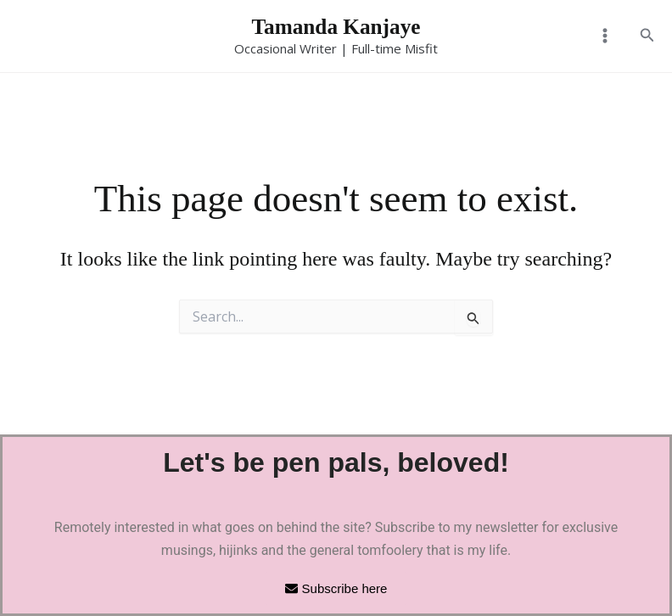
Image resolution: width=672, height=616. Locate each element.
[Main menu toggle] (604, 36)
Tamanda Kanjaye (336, 27)
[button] (647, 36)
